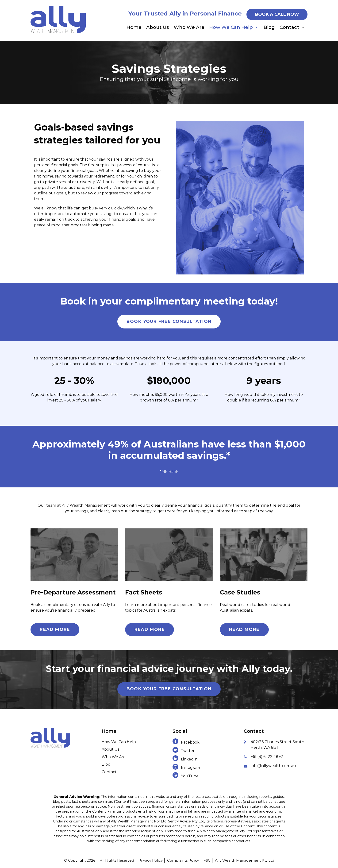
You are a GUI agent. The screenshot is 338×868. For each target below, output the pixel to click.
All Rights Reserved (117, 860)
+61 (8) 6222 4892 (267, 757)
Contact (292, 27)
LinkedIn (185, 759)
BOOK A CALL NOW (277, 14)
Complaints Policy (183, 860)
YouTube (186, 776)
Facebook (186, 742)
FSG (207, 860)
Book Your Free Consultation (169, 321)
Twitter (184, 751)
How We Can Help (234, 27)
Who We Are (189, 27)
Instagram (186, 768)
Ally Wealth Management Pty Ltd (245, 860)
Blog (269, 27)
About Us (158, 27)
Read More (55, 629)
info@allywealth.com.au (273, 766)
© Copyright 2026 (80, 860)
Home (134, 27)
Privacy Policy (151, 860)
